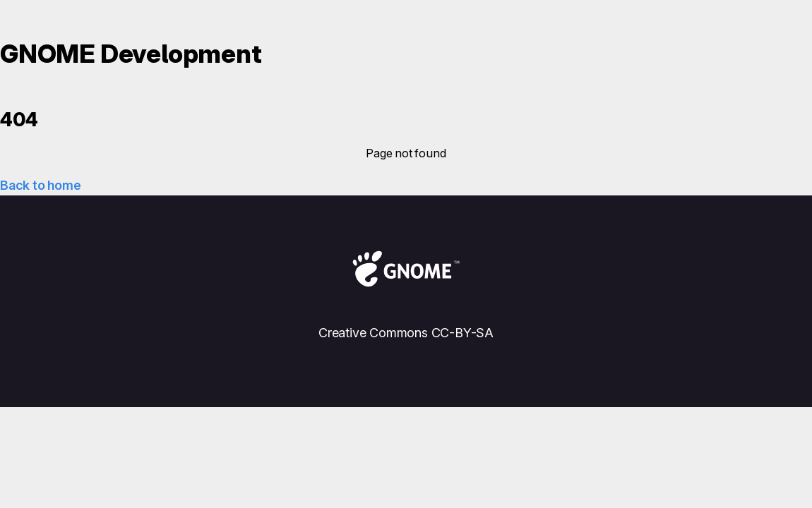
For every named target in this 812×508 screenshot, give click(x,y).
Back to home (40, 185)
